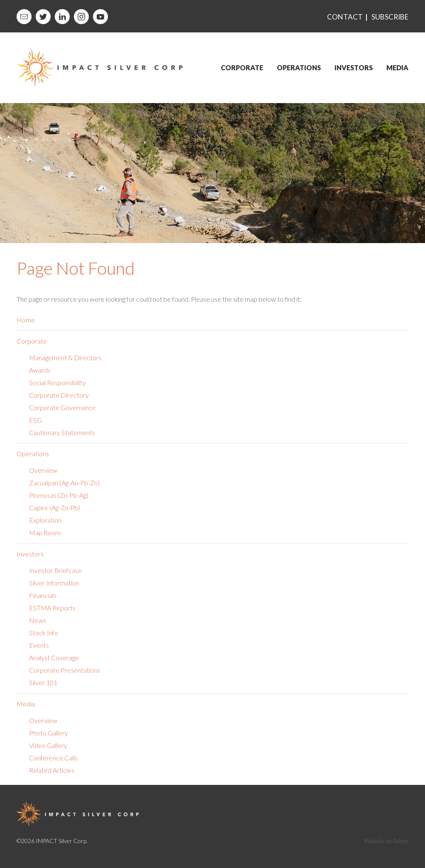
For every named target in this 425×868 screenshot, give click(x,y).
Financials (43, 595)
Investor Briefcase (55, 570)
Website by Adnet (386, 841)
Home (26, 320)
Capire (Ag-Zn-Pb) (55, 508)
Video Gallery (48, 745)
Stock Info (44, 633)
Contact (345, 17)
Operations (299, 68)
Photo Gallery (49, 733)
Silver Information (54, 583)
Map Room (45, 532)
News (38, 620)
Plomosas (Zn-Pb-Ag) (59, 495)
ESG (35, 420)
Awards (40, 370)
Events (39, 645)
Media (397, 68)
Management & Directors (65, 358)
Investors (354, 68)
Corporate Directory (59, 395)
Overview (43, 470)
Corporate (242, 68)
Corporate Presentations (65, 670)
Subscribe (390, 17)
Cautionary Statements (62, 432)
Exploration (45, 520)
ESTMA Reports (52, 608)
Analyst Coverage (54, 658)
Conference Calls (53, 758)
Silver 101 (43, 682)
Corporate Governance (62, 407)
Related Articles (52, 770)
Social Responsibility (57, 382)
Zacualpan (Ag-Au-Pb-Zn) (64, 483)
